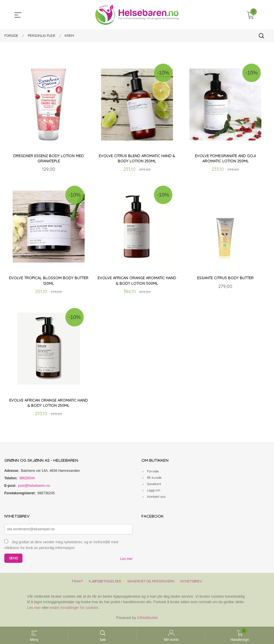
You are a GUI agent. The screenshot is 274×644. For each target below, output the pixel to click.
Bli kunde (154, 479)
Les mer (126, 560)
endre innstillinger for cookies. (75, 609)
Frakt (77, 583)
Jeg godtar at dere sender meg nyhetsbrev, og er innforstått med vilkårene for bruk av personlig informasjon (61, 546)
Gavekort (154, 486)
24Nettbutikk (147, 619)
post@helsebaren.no (34, 487)
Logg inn (154, 492)
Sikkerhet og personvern (151, 583)
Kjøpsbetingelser (105, 583)
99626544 (27, 480)
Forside (153, 473)
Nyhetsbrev (191, 583)
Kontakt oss (156, 498)
